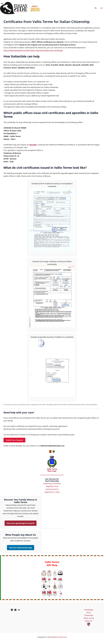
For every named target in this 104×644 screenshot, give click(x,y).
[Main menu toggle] (102, 8)
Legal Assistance (52, 489)
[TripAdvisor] (19, 610)
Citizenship (89, 615)
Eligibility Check (52, 486)
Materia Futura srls (59, 637)
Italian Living (89, 618)
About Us (89, 621)
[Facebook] (12, 610)
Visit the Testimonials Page (20, 548)
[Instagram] (15, 610)
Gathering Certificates (52, 483)
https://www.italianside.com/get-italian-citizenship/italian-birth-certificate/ (33, 50)
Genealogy (89, 610)
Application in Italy (52, 492)
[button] (96, 8)
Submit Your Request (14, 440)
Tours (89, 612)
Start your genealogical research (21, 523)
